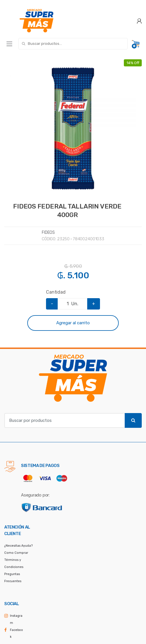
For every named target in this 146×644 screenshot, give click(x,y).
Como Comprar (16, 553)
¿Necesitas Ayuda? (18, 546)
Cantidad (56, 292)
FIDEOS (48, 232)
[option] (73, 128)
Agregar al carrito (73, 323)
